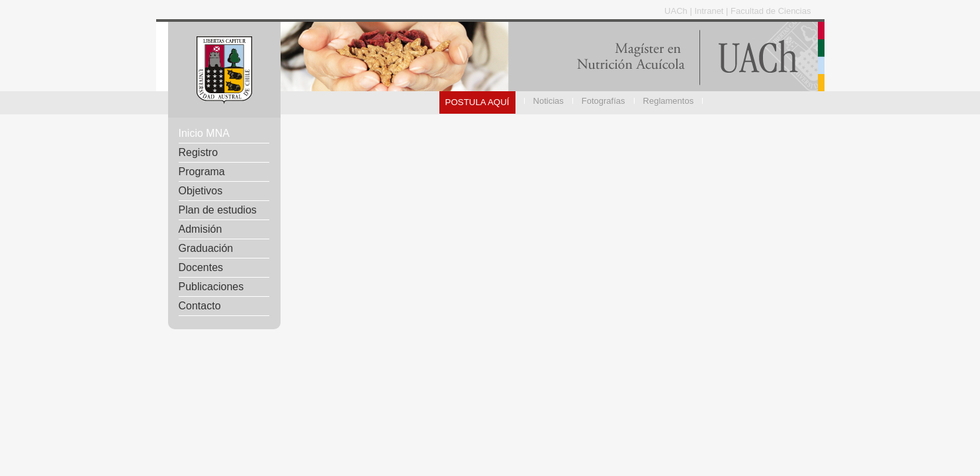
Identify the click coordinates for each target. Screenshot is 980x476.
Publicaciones (211, 287)
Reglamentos (669, 101)
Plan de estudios (218, 210)
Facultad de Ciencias (771, 11)
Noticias (549, 101)
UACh (677, 11)
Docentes (201, 267)
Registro (199, 152)
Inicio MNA (204, 133)
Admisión (200, 229)
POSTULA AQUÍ (477, 102)
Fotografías (603, 101)
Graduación (206, 248)
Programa (202, 172)
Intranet (710, 11)
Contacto (200, 306)
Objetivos (201, 191)
